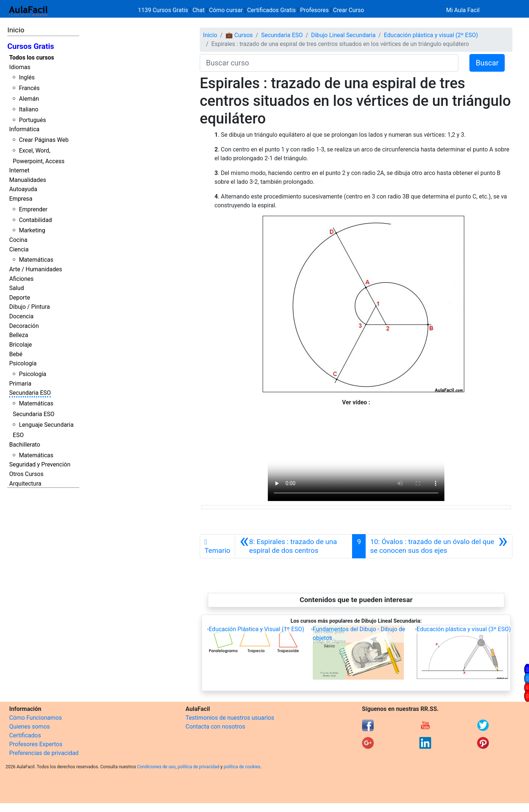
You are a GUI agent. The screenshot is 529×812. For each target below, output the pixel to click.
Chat (198, 10)
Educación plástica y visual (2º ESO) (431, 35)
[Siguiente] (439, 546)
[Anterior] (294, 546)
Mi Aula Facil (463, 10)
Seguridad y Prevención (40, 464)
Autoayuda (23, 189)
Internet (19, 170)
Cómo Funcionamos (35, 718)
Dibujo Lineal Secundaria (343, 35)
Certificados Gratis (271, 10)
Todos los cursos (32, 58)
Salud (17, 288)
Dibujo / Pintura (29, 307)
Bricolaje (21, 345)
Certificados (25, 735)
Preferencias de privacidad (44, 753)
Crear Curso (348, 10)
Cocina (18, 240)
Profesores (315, 10)
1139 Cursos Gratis (164, 10)
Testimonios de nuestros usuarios (230, 718)
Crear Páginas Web (44, 140)
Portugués (32, 120)
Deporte (20, 298)
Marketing (32, 230)
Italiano (29, 109)
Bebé (16, 354)
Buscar (487, 63)
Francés (29, 88)
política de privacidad (198, 767)
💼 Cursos (239, 35)
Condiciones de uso (157, 767)
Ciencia (19, 249)
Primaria (20, 384)
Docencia (21, 316)
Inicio (16, 30)
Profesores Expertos (36, 744)
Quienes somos (30, 727)
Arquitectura (25, 484)
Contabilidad (35, 220)
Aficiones (21, 279)
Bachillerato (25, 445)
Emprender (33, 209)
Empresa (21, 199)
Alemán (29, 99)
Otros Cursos (26, 474)
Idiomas (20, 67)
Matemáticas (36, 260)
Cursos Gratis (31, 46)
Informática (24, 129)
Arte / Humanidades (36, 269)
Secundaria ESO (30, 393)
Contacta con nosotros (215, 727)
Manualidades (28, 180)
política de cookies (242, 767)
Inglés (27, 77)
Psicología (23, 363)
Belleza (19, 335)
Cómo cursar (226, 10)
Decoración (24, 326)
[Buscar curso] (329, 63)
